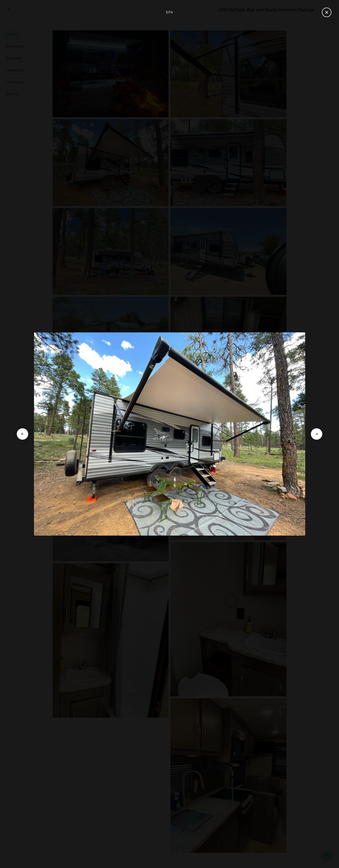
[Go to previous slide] (23, 434)
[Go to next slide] (316, 434)
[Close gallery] (327, 12)
